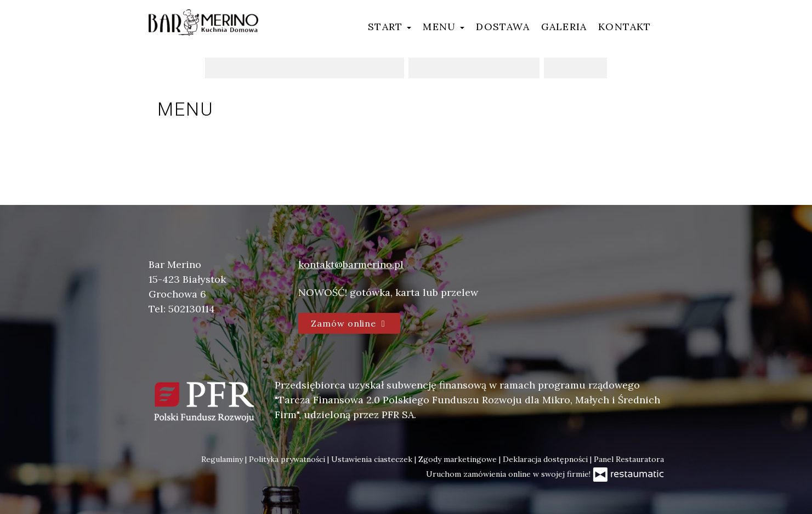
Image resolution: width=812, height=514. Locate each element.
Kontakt (624, 27)
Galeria (564, 27)
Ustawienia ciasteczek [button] (373, 459)
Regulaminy (223, 459)
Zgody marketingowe (459, 459)
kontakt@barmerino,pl (351, 264)
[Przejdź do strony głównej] (203, 22)
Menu (444, 27)
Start (390, 27)
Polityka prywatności (288, 459)
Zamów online (349, 323)
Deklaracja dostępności (546, 459)
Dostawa (502, 27)
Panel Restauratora (629, 459)
